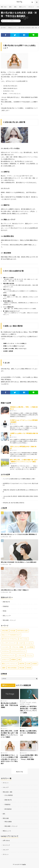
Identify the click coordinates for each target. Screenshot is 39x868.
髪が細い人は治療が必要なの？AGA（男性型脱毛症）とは (29, 733)
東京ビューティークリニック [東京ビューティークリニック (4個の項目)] (10, 664)
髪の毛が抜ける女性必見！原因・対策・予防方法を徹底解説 (9, 705)
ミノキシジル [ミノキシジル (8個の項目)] (21, 655)
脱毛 (10, 7)
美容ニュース (22, 7)
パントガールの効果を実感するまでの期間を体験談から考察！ (19, 479)
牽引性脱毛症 (8, 809)
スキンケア (6, 787)
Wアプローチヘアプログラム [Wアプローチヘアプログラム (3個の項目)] (10, 639)
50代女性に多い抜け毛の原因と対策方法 (13, 503)
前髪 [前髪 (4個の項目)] (19, 659)
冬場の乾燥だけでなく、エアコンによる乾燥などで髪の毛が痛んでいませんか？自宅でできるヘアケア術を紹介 (9, 759)
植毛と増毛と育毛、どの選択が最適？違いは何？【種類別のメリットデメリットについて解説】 (9, 734)
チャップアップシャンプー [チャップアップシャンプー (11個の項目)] (9, 643)
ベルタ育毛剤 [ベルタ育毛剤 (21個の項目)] (30, 647)
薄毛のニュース (15, 21)
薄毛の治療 (6, 818)
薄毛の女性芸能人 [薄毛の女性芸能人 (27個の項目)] (12, 668)
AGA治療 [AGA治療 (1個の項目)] (13, 631)
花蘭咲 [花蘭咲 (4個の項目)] (4, 668)
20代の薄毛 (28, 702)
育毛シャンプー (7, 616)
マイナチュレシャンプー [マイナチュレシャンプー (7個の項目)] (8, 655)
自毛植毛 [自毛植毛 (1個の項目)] (35, 664)
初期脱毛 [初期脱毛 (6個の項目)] (14, 659)
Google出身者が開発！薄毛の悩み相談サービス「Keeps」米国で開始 (29, 757)
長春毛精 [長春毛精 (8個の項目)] (29, 668)
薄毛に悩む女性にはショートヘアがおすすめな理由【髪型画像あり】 (19, 534)
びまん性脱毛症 (9, 795)
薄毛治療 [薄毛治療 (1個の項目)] (22, 668)
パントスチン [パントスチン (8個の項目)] (5, 647)
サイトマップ (6, 845)
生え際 (23, 702)
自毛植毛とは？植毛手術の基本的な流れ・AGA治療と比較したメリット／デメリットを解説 (29, 710)
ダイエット (31, 7)
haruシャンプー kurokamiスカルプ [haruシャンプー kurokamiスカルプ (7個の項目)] (11, 635)
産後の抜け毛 (6, 602)
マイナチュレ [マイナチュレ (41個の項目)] (5, 651)
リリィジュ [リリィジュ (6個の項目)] (29, 655)
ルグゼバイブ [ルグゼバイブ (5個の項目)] (5, 659)
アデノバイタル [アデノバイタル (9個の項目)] (24, 639)
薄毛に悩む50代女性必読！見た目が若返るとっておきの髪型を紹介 (19, 562)
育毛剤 (4, 611)
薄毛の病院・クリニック (9, 620)
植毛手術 (22, 704)
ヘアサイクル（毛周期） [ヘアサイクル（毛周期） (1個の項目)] (18, 647)
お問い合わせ (6, 840)
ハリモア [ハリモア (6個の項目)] (21, 643)
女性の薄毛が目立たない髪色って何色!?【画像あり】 (15, 590)
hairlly (24, 864)
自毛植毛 (34, 702)
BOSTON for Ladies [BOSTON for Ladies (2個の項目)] (23, 631)
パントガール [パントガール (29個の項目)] (29, 643)
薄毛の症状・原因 (7, 537)
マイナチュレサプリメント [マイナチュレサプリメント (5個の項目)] (18, 651)
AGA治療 (27, 704)
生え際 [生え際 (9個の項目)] (28, 664)
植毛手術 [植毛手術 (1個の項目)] (22, 664)
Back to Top (20, 772)
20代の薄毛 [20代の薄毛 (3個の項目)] (5, 631)
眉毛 (15, 7)
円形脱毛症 (6, 606)
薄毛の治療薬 (8, 822)
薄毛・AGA (4, 7)
